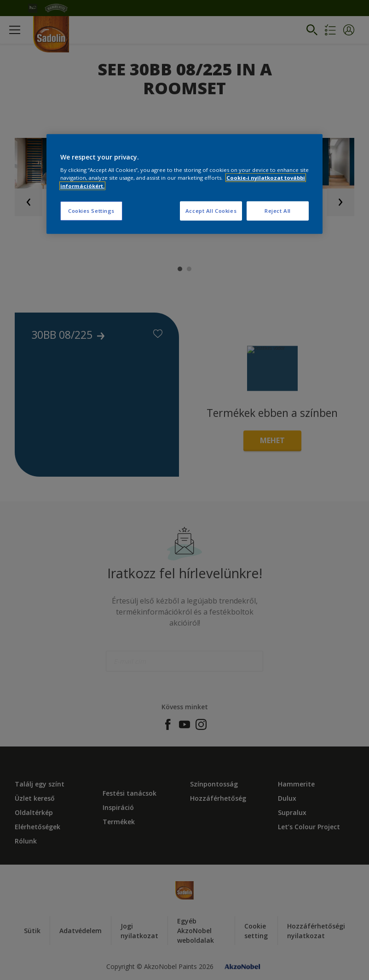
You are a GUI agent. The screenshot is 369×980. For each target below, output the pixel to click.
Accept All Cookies (211, 210)
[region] (184, 184)
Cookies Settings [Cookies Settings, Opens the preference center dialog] (91, 210)
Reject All (278, 210)
